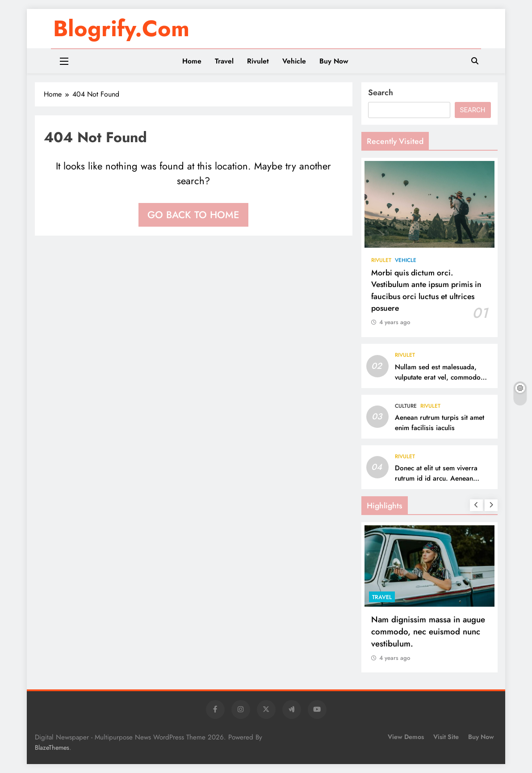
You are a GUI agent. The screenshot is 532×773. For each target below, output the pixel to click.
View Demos (406, 737)
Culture (406, 406)
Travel (224, 61)
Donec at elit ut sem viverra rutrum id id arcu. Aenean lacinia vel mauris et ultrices (437, 478)
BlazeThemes (52, 748)
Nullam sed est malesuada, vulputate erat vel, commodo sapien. (438, 377)
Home (192, 61)
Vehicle (294, 61)
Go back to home (193, 215)
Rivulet (258, 61)
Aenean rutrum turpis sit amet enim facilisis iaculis (440, 423)
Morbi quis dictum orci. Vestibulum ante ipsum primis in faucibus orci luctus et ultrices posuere (426, 290)
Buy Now (334, 61)
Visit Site (446, 737)
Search (381, 93)
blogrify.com (121, 28)
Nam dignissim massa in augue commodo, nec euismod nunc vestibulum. (428, 631)
